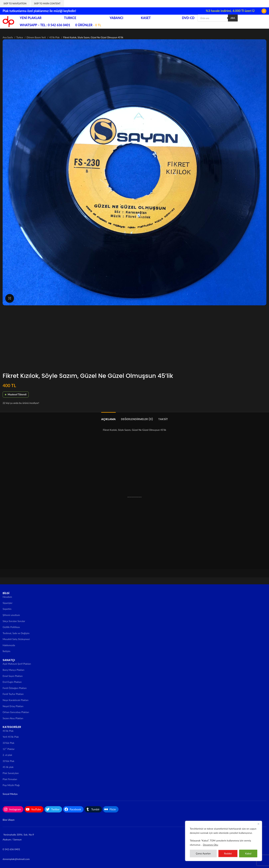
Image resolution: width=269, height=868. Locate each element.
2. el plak (7, 755)
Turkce (20, 37)
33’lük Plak (8, 743)
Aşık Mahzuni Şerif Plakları (17, 664)
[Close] (258, 824)
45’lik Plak (8, 731)
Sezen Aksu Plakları (13, 718)
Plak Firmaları (10, 779)
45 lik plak (8, 767)
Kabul (248, 853)
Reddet (228, 853)
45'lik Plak (55, 37)
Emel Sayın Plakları (13, 676)
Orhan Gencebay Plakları (16, 712)
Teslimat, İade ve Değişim (16, 633)
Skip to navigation (15, 3)
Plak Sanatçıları (11, 773)
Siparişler (8, 603)
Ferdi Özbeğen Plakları (15, 688)
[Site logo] (8, 21)
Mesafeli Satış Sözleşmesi (16, 639)
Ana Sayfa (8, 37)
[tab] (108, 417)
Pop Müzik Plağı (11, 785)
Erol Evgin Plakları (12, 682)
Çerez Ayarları (203, 853)
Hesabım (7, 597)
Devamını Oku (211, 845)
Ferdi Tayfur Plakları (13, 694)
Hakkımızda (9, 645)
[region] (224, 841)
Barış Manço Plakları (13, 670)
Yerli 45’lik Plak (11, 737)
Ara (233, 18)
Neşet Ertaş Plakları (13, 706)
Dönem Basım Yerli (36, 37)
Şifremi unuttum (11, 615)
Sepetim (7, 609)
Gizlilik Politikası (11, 627)
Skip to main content (47, 3)
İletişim (6, 651)
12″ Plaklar (9, 749)
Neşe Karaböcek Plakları (16, 700)
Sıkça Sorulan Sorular (14, 621)
